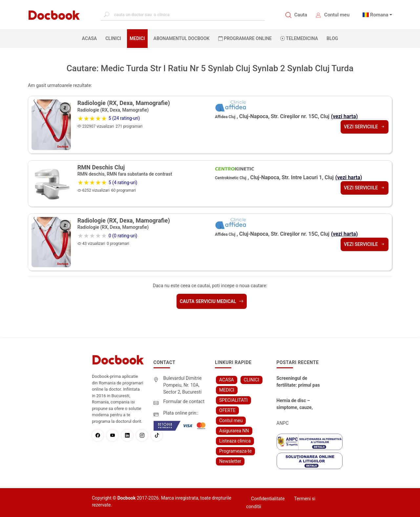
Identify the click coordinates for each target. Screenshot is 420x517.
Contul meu (337, 15)
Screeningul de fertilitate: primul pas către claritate (298, 382)
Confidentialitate (268, 499)
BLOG (332, 38)
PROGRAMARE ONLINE (245, 38)
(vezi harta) (345, 116)
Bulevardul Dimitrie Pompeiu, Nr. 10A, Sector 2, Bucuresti (183, 385)
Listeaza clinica (235, 441)
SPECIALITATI (233, 400)
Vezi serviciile (365, 127)
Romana (379, 15)
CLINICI (113, 38)
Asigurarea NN (234, 431)
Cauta (301, 15)
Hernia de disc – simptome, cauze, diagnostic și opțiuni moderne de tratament (297, 404)
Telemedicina (299, 38)
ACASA (91, 38)
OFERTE (227, 410)
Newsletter (230, 461)
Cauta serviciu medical (212, 301)
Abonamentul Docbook (182, 38)
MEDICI (137, 38)
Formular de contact (184, 401)
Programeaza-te (235, 451)
